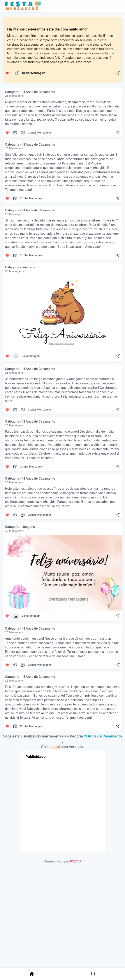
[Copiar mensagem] (17, 73)
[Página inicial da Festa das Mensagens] (24, 6)
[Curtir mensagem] (7, 73)
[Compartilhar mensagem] (118, 73)
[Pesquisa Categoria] (92, 974)
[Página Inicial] (31, 974)
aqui (57, 747)
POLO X (76, 861)
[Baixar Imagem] (16, 356)
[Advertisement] (59, 805)
